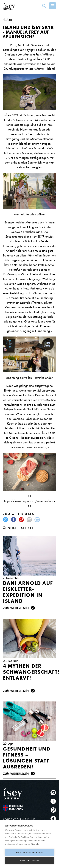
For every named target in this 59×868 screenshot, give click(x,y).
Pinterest (53, 810)
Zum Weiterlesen (16, 608)
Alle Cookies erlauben (30, 852)
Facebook (53, 801)
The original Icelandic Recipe (13, 808)
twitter (6, 520)
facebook (14, 520)
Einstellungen (29, 861)
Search (44, 6)
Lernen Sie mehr (31, 844)
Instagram (53, 793)
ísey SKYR (9, 7)
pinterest (21, 520)
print (37, 520)
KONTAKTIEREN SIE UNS (19, 819)
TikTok (53, 819)
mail (29, 520)
